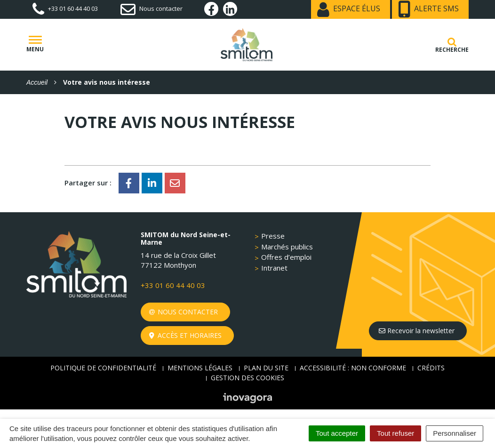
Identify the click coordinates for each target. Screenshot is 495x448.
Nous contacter (184, 312)
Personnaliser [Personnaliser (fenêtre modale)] (455, 433)
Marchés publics (287, 247)
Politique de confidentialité (103, 368)
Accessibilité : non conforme (353, 368)
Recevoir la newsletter (417, 331)
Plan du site (266, 368)
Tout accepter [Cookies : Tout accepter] (337, 433)
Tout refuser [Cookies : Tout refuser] (395, 433)
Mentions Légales (200, 368)
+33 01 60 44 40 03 (173, 285)
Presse (273, 236)
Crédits (431, 368)
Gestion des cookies (247, 378)
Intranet (274, 268)
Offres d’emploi (286, 257)
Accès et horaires (186, 335)
